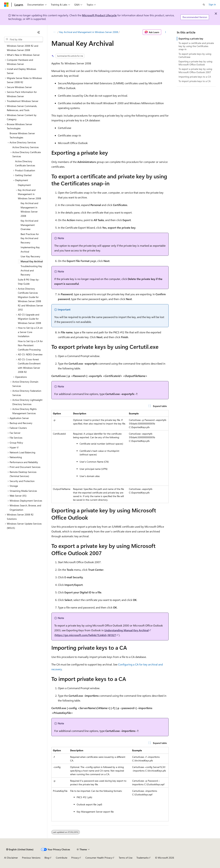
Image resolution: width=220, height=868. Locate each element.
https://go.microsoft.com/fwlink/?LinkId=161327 (86, 635)
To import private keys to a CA (195, 81)
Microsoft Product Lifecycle (99, 15)
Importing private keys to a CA (195, 77)
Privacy (75, 858)
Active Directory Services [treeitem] (26, 147)
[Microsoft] (6, 5)
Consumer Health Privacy (99, 858)
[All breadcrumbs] (54, 32)
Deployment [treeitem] (24, 185)
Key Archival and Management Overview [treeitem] (29, 225)
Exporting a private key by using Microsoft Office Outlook (195, 63)
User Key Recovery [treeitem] (30, 256)
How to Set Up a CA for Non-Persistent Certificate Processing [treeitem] (30, 345)
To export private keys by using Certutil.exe (195, 55)
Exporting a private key (191, 39)
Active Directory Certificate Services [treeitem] (25, 163)
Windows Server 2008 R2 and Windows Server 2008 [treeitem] (23, 48)
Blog (47, 858)
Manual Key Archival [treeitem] (32, 261)
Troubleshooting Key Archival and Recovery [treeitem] (31, 270)
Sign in (212, 4)
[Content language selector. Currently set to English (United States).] (20, 849)
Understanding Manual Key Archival (126, 630)
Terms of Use (126, 858)
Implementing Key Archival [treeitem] (30, 249)
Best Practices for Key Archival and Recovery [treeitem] (30, 238)
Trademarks (142, 858)
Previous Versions (31, 858)
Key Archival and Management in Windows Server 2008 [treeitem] (29, 209)
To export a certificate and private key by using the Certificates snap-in (196, 46)
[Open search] (204, 5)
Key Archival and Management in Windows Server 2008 (89, 32)
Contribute (62, 858)
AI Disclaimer (11, 858)
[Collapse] (39, 32)
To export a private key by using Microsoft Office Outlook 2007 (195, 70)
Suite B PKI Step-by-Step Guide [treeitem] (29, 282)
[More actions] (166, 32)
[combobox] (24, 39)
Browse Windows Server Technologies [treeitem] (22, 135)
